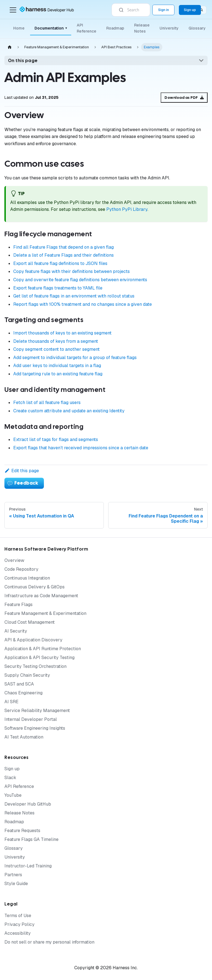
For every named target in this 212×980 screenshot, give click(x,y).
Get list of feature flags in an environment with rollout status (74, 296)
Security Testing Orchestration (35, 666)
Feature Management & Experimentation (45, 613)
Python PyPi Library (127, 209)
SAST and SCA (19, 684)
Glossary (197, 28)
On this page (23, 61)
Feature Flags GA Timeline (31, 839)
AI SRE (11, 702)
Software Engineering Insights (35, 728)
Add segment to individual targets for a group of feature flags (75, 358)
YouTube (13, 795)
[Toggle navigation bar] (13, 10)
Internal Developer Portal (31, 719)
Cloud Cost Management (30, 622)
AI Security (16, 631)
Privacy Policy (19, 924)
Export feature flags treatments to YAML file (58, 288)
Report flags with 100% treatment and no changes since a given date (83, 304)
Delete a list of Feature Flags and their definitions (63, 255)
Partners (13, 875)
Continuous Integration (27, 578)
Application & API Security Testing (39, 658)
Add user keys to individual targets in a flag (57, 366)
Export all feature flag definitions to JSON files (60, 263)
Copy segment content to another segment (56, 349)
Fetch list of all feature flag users (47, 403)
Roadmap (115, 28)
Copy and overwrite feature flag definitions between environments (80, 280)
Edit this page (22, 471)
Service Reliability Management (37, 711)
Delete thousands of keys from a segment (56, 341)
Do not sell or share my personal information (49, 942)
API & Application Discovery (33, 640)
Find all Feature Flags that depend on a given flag (63, 247)
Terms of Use (18, 916)
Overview (14, 560)
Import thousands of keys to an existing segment (62, 333)
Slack (10, 778)
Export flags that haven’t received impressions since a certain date (81, 448)
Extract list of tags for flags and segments (56, 439)
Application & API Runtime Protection (43, 649)
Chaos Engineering (23, 693)
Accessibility (18, 933)
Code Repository (21, 569)
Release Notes (142, 28)
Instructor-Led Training (28, 866)
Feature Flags (18, 605)
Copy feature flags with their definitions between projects (71, 271)
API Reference (87, 28)
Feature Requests (22, 831)
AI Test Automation (24, 737)
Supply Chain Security (27, 675)
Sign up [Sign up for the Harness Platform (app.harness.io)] (190, 10)
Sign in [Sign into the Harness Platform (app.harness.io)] (164, 10)
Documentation (51, 28)
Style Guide (16, 884)
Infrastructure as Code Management (41, 596)
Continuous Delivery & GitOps (35, 587)
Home (19, 28)
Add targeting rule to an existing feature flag (58, 374)
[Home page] (10, 47)
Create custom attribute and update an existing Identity (69, 411)
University (169, 28)
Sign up (12, 769)
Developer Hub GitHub (28, 804)
